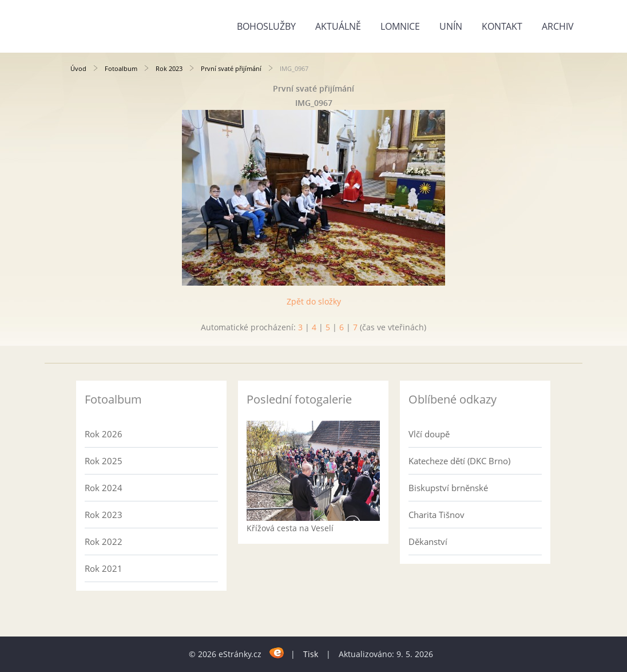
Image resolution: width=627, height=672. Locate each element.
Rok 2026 (104, 434)
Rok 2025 (104, 461)
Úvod (78, 68)
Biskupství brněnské (448, 488)
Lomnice (400, 26)
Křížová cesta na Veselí (290, 528)
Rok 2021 (104, 568)
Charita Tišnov (436, 515)
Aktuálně (338, 26)
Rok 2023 (169, 68)
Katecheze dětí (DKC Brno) (459, 461)
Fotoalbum (121, 68)
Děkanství (428, 541)
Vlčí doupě (429, 434)
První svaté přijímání (231, 68)
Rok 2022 (104, 541)
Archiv (558, 26)
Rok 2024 (104, 488)
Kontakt (502, 26)
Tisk (311, 654)
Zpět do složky (314, 301)
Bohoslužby (266, 26)
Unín (451, 26)
